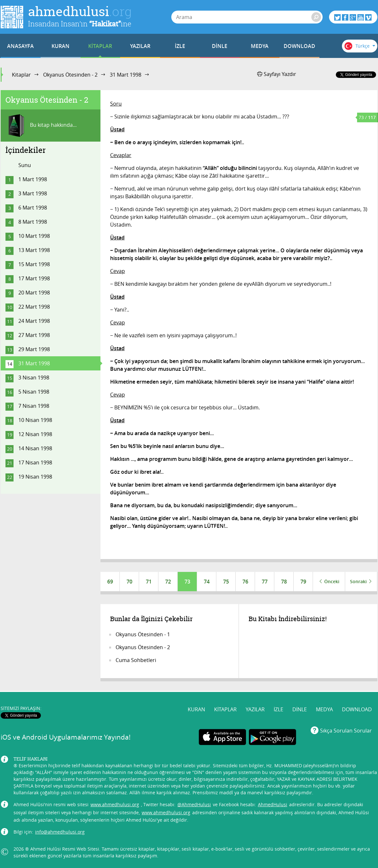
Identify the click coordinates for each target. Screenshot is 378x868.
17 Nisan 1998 (35, 462)
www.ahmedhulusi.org (115, 804)
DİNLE (220, 46)
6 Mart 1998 (33, 208)
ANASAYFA (20, 46)
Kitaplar (21, 75)
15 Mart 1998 (34, 264)
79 (303, 582)
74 (207, 582)
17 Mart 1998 (34, 278)
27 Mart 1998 (34, 335)
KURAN (61, 46)
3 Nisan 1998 (34, 378)
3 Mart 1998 (33, 193)
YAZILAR (140, 46)
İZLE (180, 46)
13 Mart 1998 (34, 250)
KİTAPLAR (100, 46)
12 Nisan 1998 (35, 434)
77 (265, 582)
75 (226, 582)
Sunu (25, 165)
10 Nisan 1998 (35, 420)
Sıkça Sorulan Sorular (346, 731)
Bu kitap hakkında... (41, 126)
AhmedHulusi (273, 804)
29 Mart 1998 (34, 349)
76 (245, 582)
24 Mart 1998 (34, 321)
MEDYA (260, 46)
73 (187, 582)
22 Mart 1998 (34, 307)
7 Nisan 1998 (34, 406)
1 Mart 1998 (33, 179)
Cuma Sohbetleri (136, 660)
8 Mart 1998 (33, 222)
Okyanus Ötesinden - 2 (70, 75)
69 (110, 582)
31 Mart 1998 (126, 75)
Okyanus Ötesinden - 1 (143, 634)
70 (129, 582)
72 (168, 582)
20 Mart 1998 (34, 293)
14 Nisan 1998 (35, 448)
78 (284, 582)
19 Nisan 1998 (35, 477)
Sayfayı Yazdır (277, 74)
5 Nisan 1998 (34, 392)
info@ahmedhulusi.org (60, 832)
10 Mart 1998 (34, 236)
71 (149, 582)
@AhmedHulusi (194, 804)
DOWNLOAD (299, 46)
